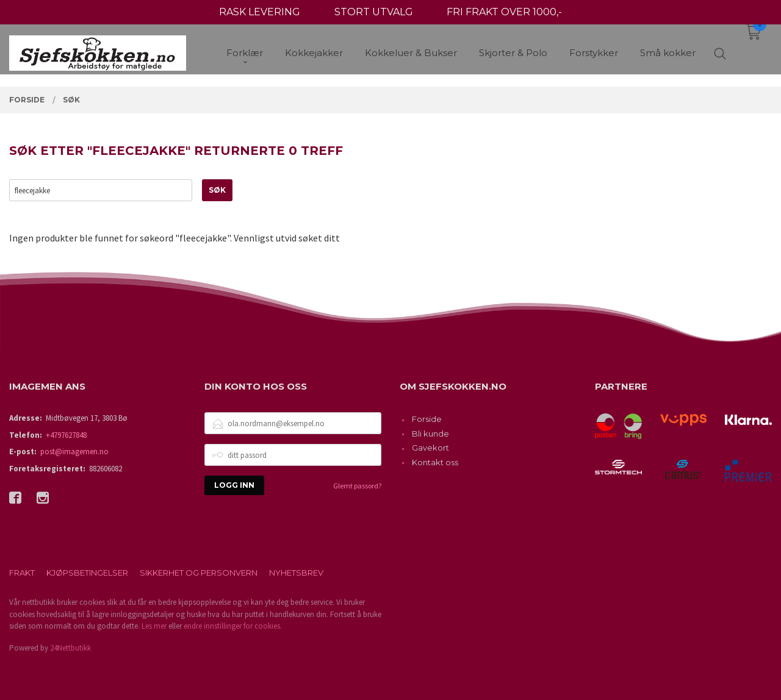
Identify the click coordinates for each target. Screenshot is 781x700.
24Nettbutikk (70, 648)
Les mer (154, 626)
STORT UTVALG (374, 12)
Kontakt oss (435, 462)
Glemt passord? (357, 486)
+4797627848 (66, 435)
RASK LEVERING (260, 12)
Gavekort (430, 448)
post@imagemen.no (74, 452)
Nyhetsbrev (296, 573)
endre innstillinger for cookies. (233, 626)
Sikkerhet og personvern (199, 573)
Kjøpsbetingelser (87, 573)
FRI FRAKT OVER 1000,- (504, 12)
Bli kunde (430, 434)
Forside (427, 419)
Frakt (22, 573)
